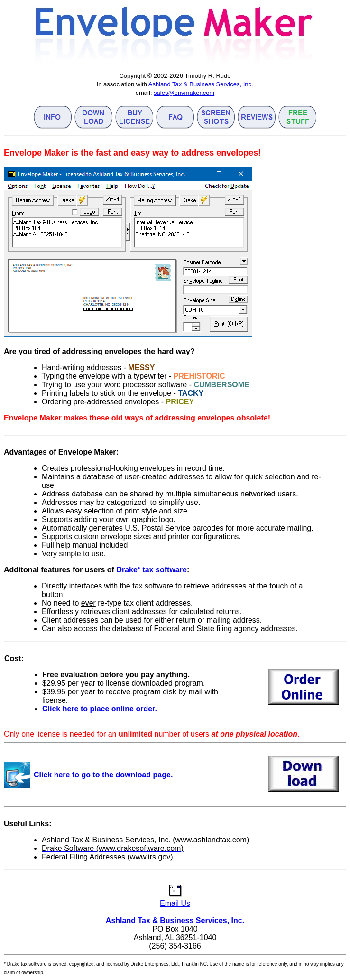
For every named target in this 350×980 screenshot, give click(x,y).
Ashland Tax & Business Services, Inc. (201, 84)
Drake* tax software (152, 570)
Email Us (175, 899)
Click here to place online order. (100, 709)
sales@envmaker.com (184, 93)
